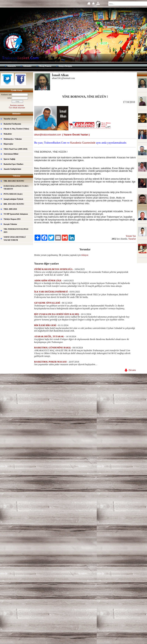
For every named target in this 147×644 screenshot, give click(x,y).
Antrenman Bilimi (11, 154)
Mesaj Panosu (45, 66)
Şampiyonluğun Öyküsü (13, 199)
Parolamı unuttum (17, 105)
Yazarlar (132, 239)
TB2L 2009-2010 (10, 209)
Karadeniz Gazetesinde (83, 143)
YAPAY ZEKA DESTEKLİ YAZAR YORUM (15, 239)
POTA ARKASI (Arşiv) (13, 194)
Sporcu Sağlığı (9, 159)
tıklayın (85, 255)
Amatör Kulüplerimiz (12, 169)
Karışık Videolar (10, 224)
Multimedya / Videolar (13, 139)
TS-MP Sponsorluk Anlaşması (16, 214)
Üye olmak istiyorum (17, 108)
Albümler (27, 66)
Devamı (130, 370)
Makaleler (8, 134)
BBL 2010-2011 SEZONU (14, 204)
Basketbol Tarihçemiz (12, 124)
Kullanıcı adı (6, 95)
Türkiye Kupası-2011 (12, 219)
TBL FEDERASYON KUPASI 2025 (16, 231)
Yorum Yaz (131, 236)
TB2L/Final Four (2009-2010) (15, 149)
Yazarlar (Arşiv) (10, 119)
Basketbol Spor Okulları (13, 164)
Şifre (9, 98)
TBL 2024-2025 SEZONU (14, 181)
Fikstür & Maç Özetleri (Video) (16, 129)
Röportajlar (8, 144)
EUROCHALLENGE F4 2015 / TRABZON (16, 187)
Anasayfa (12, 66)
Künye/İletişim (65, 66)
